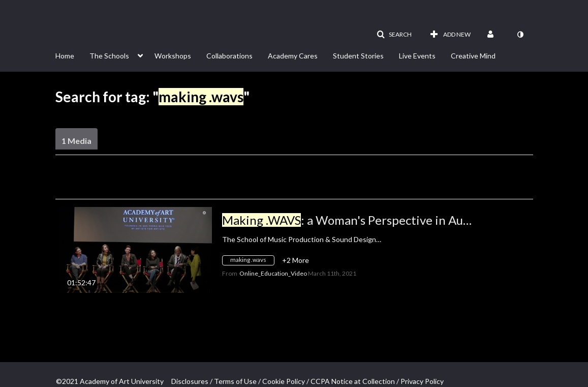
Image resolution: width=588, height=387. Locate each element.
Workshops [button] (173, 56)
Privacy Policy (422, 381)
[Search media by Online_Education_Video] (273, 273)
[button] (394, 35)
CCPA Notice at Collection (353, 381)
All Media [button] (265, 186)
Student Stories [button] (358, 56)
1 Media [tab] (76, 141)
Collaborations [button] (229, 56)
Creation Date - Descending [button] (133, 186)
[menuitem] (72, 55)
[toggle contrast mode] (520, 35)
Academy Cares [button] (293, 56)
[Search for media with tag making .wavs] (252, 262)
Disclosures (190, 381)
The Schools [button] (109, 56)
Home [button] (65, 56)
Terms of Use (235, 381)
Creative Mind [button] (473, 56)
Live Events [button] (417, 56)
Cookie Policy (284, 381)
